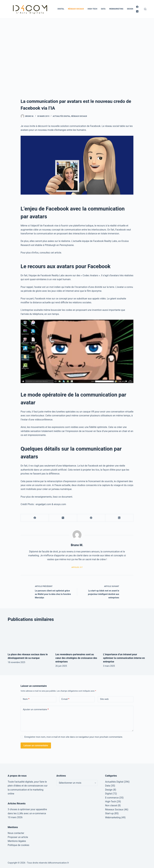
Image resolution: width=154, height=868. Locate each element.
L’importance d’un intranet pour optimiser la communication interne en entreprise (124, 658)
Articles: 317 (77, 567)
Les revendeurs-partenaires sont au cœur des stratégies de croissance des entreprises (76, 658)
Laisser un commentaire (36, 745)
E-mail (65, 699)
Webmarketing (116, 9)
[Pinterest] (91, 518)
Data (103, 9)
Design (130, 9)
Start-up (109, 813)
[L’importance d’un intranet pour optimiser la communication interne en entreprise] (125, 638)
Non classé (111, 805)
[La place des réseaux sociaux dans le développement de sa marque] (29, 638)
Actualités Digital (62, 116)
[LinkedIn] (119, 518)
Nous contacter (16, 833)
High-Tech (92, 9)
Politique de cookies (18, 845)
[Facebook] (137, 7)
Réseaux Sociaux (76, 9)
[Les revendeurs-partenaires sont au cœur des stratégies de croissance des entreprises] (77, 638)
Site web (104, 699)
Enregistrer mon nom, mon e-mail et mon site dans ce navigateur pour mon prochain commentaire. (74, 737)
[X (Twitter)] (137, 11)
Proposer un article (18, 837)
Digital (61, 9)
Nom (26, 699)
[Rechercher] (145, 9)
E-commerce (112, 798)
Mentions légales (17, 841)
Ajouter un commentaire (36, 710)
